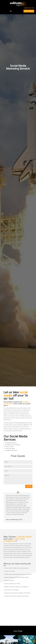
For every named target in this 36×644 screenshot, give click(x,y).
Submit (29, 486)
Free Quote (29, 11)
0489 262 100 (29, 8)
